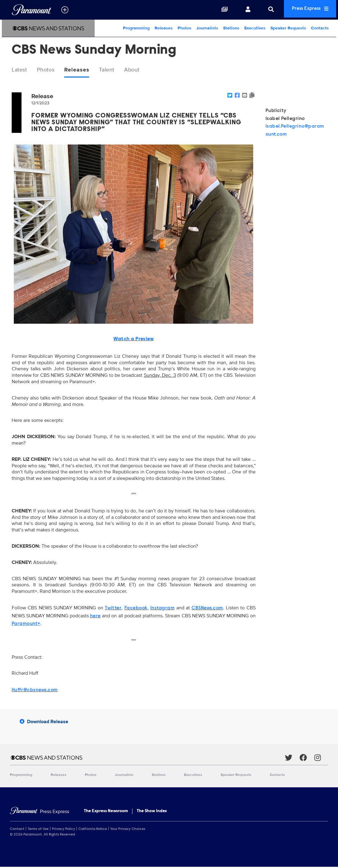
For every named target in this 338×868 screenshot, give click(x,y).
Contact (17, 830)
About (144, 70)
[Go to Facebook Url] (307, 758)
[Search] (262, 10)
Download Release (44, 723)
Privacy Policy (63, 830)
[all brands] (65, 10)
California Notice (93, 830)
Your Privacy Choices (128, 830)
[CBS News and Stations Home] (48, 28)
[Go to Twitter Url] (292, 758)
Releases (164, 28)
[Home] (39, 813)
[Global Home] (31, 10)
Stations (231, 28)
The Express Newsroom (106, 812)
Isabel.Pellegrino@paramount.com (295, 131)
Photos (185, 28)
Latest (21, 70)
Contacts (320, 28)
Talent (116, 70)
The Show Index (152, 812)
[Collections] (215, 10)
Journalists (207, 28)
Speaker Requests (288, 28)
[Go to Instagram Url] (321, 758)
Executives (255, 28)
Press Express (305, 10)
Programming (136, 28)
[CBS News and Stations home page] (147, 758)
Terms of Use (38, 830)
